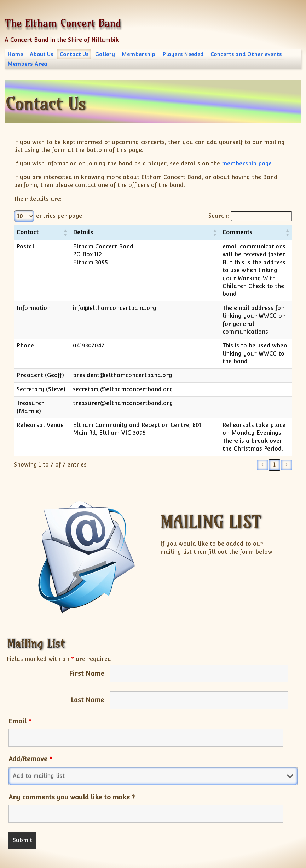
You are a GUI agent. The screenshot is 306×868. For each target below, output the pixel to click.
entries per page (59, 216)
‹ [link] (262, 441)
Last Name (87, 676)
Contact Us (74, 54)
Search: (208, 216)
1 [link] (275, 441)
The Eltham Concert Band (63, 23)
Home (15, 54)
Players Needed (183, 54)
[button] (52, 233)
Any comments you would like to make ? (72, 773)
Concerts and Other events (246, 54)
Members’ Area (27, 64)
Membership (138, 54)
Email (20, 697)
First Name (86, 650)
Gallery (105, 54)
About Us (41, 54)
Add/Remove (30, 735)
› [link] (287, 441)
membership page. (247, 163)
